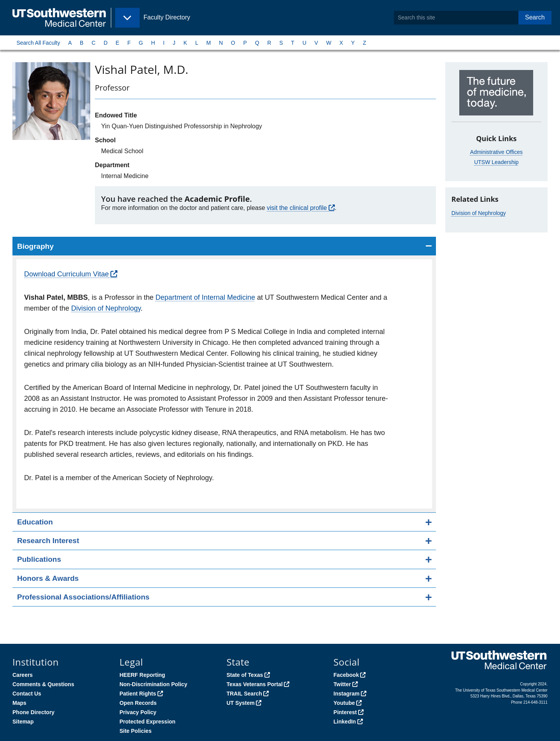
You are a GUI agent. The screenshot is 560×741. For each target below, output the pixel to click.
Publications (39, 559)
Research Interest (48, 541)
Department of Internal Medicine (205, 297)
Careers (23, 675)
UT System (240, 703)
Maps (19, 703)
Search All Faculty (38, 43)
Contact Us (27, 694)
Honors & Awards (48, 578)
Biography (35, 246)
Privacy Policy (138, 712)
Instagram (347, 694)
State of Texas (245, 675)
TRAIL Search (244, 694)
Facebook (346, 675)
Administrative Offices (496, 152)
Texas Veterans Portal (254, 684)
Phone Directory (33, 712)
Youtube (344, 703)
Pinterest (345, 712)
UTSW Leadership (496, 162)
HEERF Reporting (142, 675)
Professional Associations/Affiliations (83, 597)
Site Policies (135, 731)
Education (35, 522)
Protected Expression (147, 722)
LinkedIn (345, 722)
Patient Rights (138, 694)
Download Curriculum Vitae (66, 274)
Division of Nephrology (106, 308)
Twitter (342, 684)
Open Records (138, 703)
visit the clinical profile (297, 208)
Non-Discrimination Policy (153, 684)
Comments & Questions (43, 684)
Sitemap (23, 722)
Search (535, 17)
